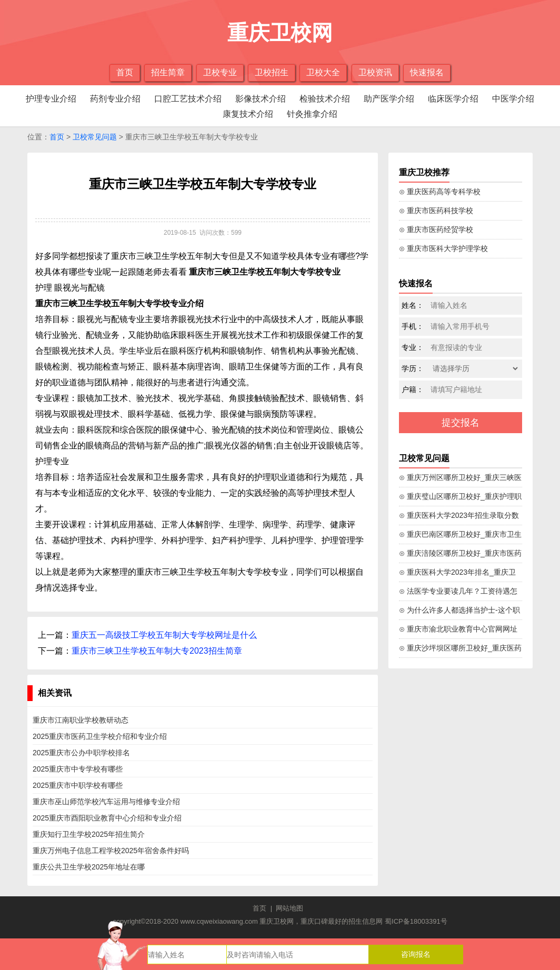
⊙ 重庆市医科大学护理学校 (443, 248)
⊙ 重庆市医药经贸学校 (436, 229)
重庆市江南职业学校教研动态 (81, 720)
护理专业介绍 (51, 99)
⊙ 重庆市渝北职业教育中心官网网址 (458, 629)
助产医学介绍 (389, 99)
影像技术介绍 (261, 99)
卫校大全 (323, 72)
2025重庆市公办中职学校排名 (81, 753)
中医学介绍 (513, 99)
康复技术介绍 (248, 114)
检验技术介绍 (325, 99)
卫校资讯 (375, 72)
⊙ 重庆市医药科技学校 (436, 211)
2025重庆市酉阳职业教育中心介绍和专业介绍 (107, 818)
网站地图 (289, 908)
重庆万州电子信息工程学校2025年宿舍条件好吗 (111, 851)
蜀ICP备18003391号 (416, 921)
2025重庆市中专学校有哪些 (78, 769)
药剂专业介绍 (115, 99)
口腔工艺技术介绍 (188, 99)
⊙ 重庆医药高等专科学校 (440, 192)
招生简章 (168, 72)
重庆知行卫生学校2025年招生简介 (89, 834)
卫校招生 (272, 72)
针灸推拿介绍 (312, 114)
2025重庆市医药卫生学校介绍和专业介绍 (100, 736)
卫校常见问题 (95, 137)
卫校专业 (220, 72)
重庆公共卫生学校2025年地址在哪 (89, 867)
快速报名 (427, 72)
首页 (125, 72)
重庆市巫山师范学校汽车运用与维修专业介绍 (106, 802)
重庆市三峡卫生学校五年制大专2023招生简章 (157, 651)
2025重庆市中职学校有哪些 (78, 785)
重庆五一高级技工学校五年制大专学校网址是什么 (164, 635)
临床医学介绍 (453, 99)
